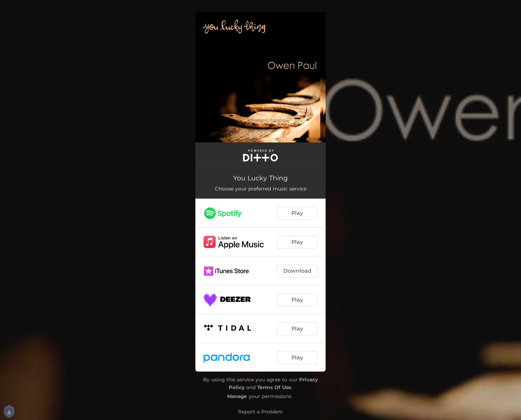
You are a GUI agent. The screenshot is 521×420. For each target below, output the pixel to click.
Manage (237, 396)
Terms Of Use (274, 387)
